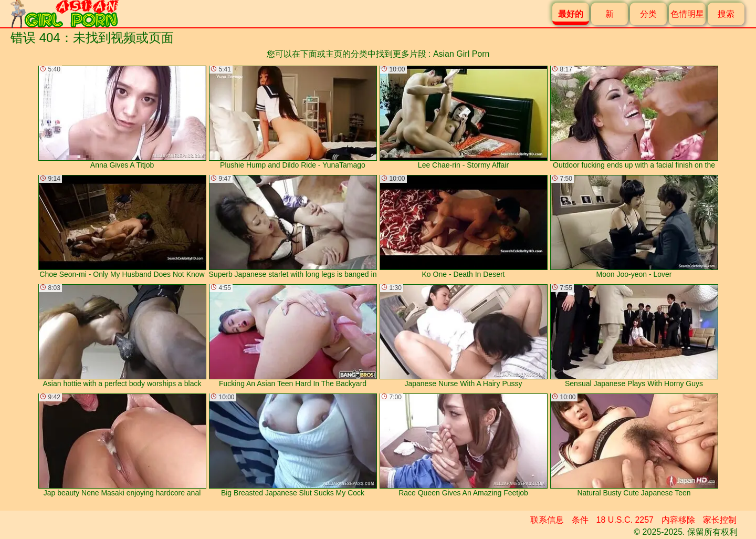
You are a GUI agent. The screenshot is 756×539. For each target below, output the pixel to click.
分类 (648, 14)
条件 (580, 520)
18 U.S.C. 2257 (625, 520)
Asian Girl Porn (461, 54)
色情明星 (687, 14)
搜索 (726, 14)
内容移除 (678, 520)
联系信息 (547, 520)
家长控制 (720, 520)
